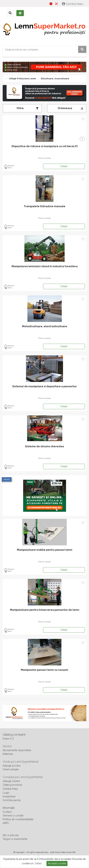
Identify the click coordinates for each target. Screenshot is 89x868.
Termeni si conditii (13, 816)
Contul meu (73, 4)
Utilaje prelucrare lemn (22, 79)
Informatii (9, 808)
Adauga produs (12, 766)
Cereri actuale (11, 769)
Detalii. (38, 863)
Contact (7, 812)
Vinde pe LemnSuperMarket (21, 762)
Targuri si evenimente (15, 839)
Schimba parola (12, 800)
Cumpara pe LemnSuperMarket (23, 777)
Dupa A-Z (8, 739)
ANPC (6, 823)
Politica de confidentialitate (18, 819)
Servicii (7, 746)
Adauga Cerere (11, 781)
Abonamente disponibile (17, 750)
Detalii (64, 166)
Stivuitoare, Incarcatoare (55, 79)
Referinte (8, 754)
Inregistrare (9, 796)
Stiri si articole (11, 835)
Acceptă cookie (57, 863)
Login (6, 793)
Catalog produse (12, 785)
